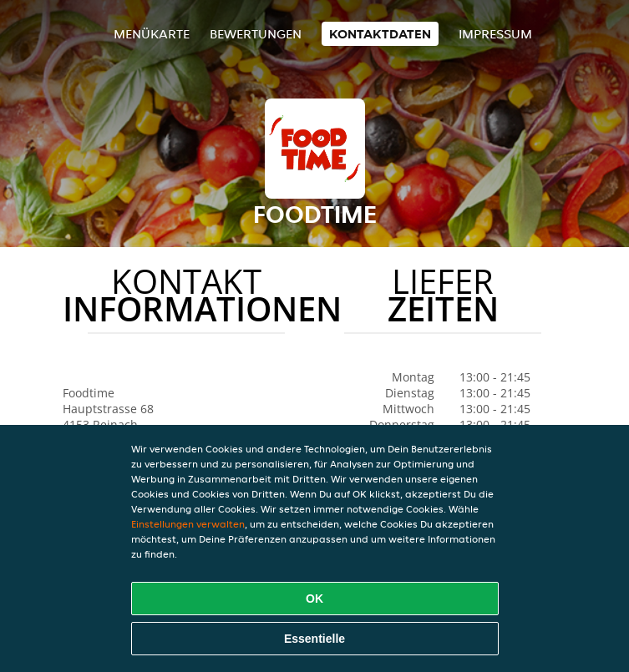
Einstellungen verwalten (188, 524)
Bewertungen (256, 34)
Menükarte (152, 34)
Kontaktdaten (380, 34)
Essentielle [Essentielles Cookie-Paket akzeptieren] (314, 639)
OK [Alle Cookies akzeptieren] (314, 599)
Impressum (495, 34)
